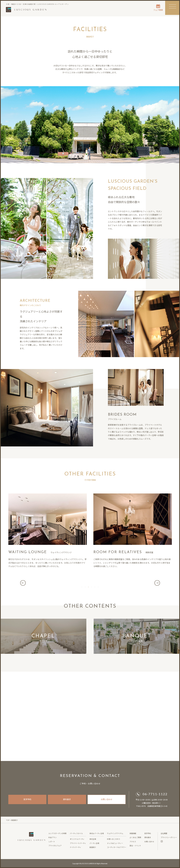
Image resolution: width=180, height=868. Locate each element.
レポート (52, 842)
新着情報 (133, 833)
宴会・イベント (135, 846)
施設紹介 (93, 847)
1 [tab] (82, 587)
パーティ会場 (94, 843)
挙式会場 (93, 839)
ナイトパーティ (76, 847)
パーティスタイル (76, 833)
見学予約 (27, 799)
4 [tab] (92, 587)
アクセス (133, 842)
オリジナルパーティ (77, 839)
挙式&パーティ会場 (97, 833)
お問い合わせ (107, 799)
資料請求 (67, 799)
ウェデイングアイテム (115, 833)
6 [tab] (98, 587)
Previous (23, 583)
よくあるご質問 (135, 837)
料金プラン (53, 837)
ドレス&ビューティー (115, 843)
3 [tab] (88, 587)
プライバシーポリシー (169, 837)
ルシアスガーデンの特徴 (57, 833)
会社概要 (164, 833)
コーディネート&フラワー (117, 847)
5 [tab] (95, 587)
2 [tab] (85, 587)
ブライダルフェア (55, 846)
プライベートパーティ (78, 843)
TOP (8, 820)
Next (157, 583)
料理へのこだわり (114, 839)
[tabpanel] (90, 583)
